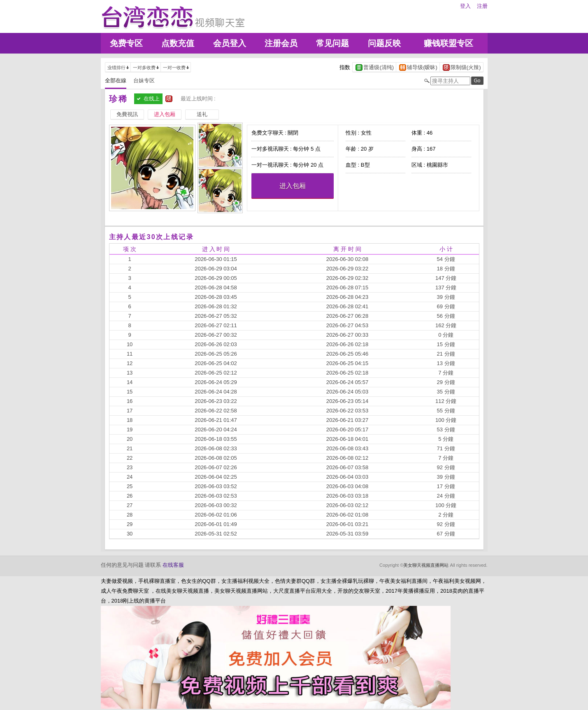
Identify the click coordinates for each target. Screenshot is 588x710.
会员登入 (230, 43)
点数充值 (178, 43)
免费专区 (126, 43)
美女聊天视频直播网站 (426, 565)
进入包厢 (293, 186)
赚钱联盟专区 (449, 43)
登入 (465, 6)
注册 (482, 6)
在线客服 (173, 565)
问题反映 (384, 43)
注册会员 (281, 43)
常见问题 (332, 43)
